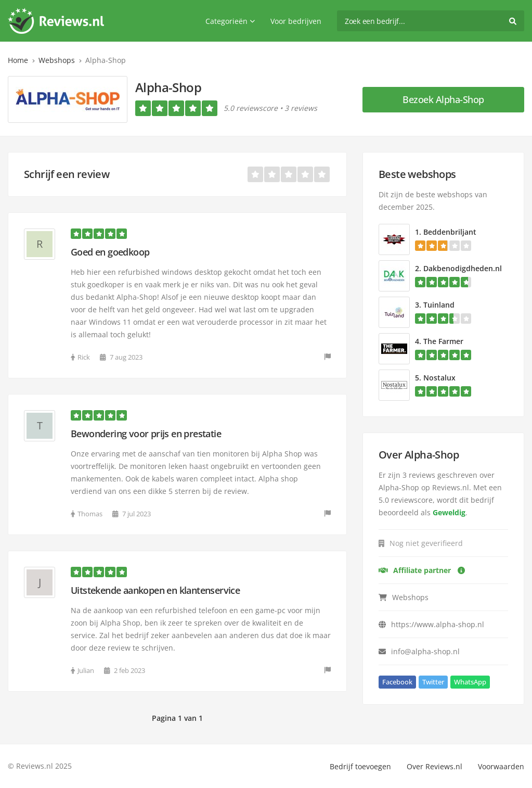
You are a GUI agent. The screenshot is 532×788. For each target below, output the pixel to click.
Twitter (433, 682)
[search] (431, 21)
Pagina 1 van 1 (177, 718)
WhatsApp (470, 682)
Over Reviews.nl (434, 766)
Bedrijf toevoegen (360, 766)
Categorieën (230, 21)
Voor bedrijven (296, 21)
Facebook (397, 682)
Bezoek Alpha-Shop (443, 99)
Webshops (57, 60)
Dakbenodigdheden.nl (463, 268)
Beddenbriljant (450, 232)
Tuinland (439, 305)
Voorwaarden (501, 766)
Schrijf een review (67, 174)
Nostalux (439, 378)
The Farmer (443, 341)
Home (18, 60)
